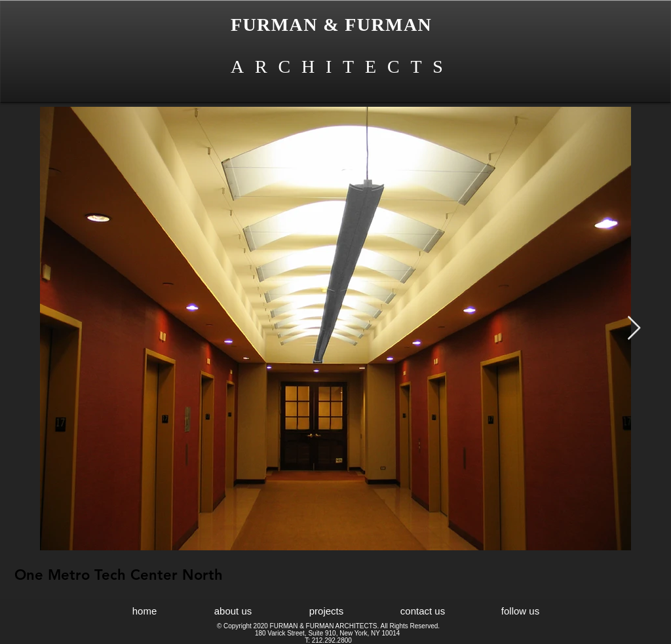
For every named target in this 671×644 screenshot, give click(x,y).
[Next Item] (634, 329)
